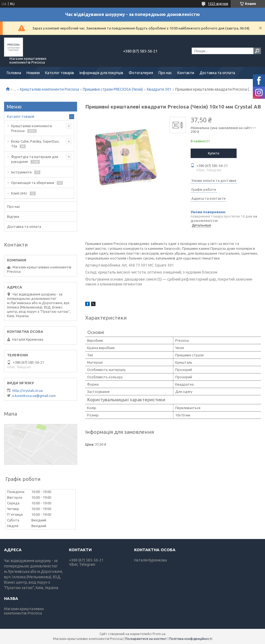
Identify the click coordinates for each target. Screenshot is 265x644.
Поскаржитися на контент (146, 639)
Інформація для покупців (101, 73)
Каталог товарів (21, 116)
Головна (14, 73)
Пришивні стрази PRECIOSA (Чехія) (113, 89)
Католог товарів (60, 73)
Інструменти (21, 172)
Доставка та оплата (217, 73)
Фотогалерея (141, 73)
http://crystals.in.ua (28, 390)
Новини (33, 73)
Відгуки (13, 216)
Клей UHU (19, 193)
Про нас (165, 73)
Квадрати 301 (159, 89)
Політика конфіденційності (191, 639)
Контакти (186, 73)
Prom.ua (159, 634)
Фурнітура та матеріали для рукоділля (35, 159)
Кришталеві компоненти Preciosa (49, 89)
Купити (214, 153)
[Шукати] (257, 51)
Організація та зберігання (33, 183)
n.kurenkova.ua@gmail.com (34, 396)
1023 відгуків (218, 4)
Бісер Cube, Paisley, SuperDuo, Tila (35, 144)
